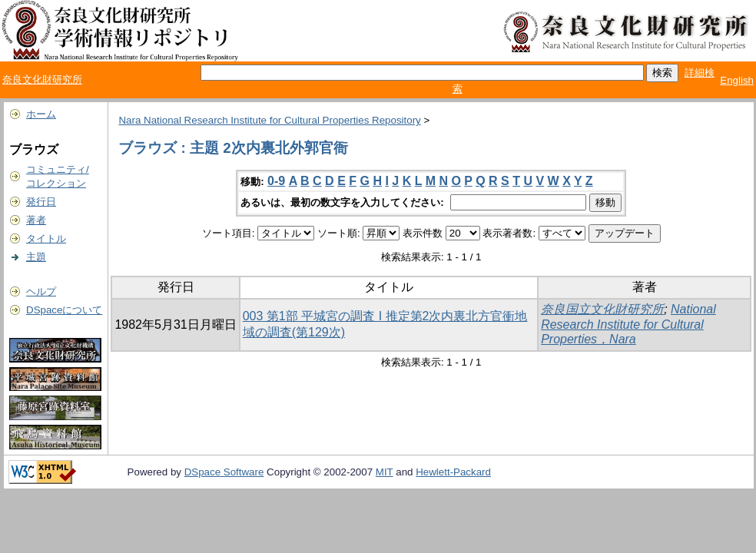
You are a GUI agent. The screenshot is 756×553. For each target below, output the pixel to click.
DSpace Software (224, 472)
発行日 (41, 202)
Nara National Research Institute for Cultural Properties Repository (269, 120)
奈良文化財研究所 (42, 79)
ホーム (41, 114)
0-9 (276, 181)
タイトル (46, 238)
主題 (36, 257)
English (737, 80)
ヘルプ (41, 291)
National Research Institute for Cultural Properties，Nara (628, 324)
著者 (36, 220)
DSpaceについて (64, 310)
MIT (385, 472)
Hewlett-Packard (453, 472)
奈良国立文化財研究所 (602, 309)
